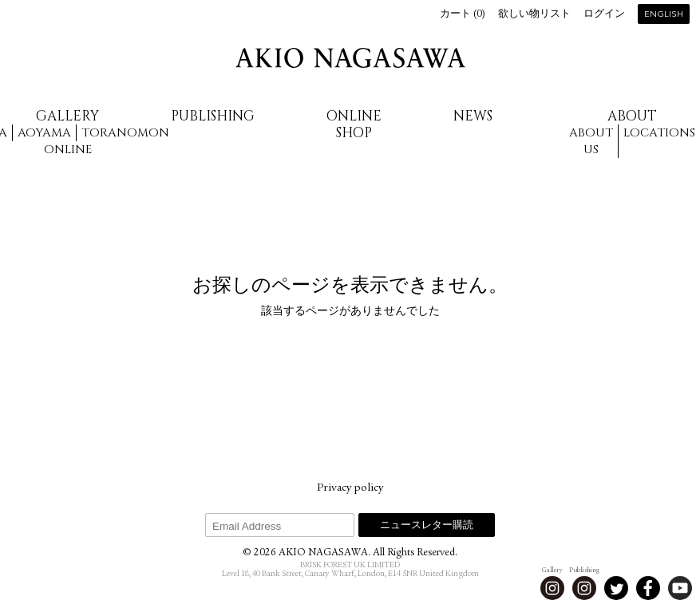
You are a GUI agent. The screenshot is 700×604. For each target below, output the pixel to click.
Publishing (213, 116)
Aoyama (44, 133)
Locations (659, 133)
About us (591, 141)
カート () (463, 15)
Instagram (552, 588)
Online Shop (354, 124)
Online (68, 150)
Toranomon (125, 133)
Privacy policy (350, 488)
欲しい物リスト (534, 15)
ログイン (604, 15)
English (664, 15)
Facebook (648, 588)
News (473, 116)
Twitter (616, 588)
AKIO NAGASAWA (350, 58)
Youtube (680, 588)
